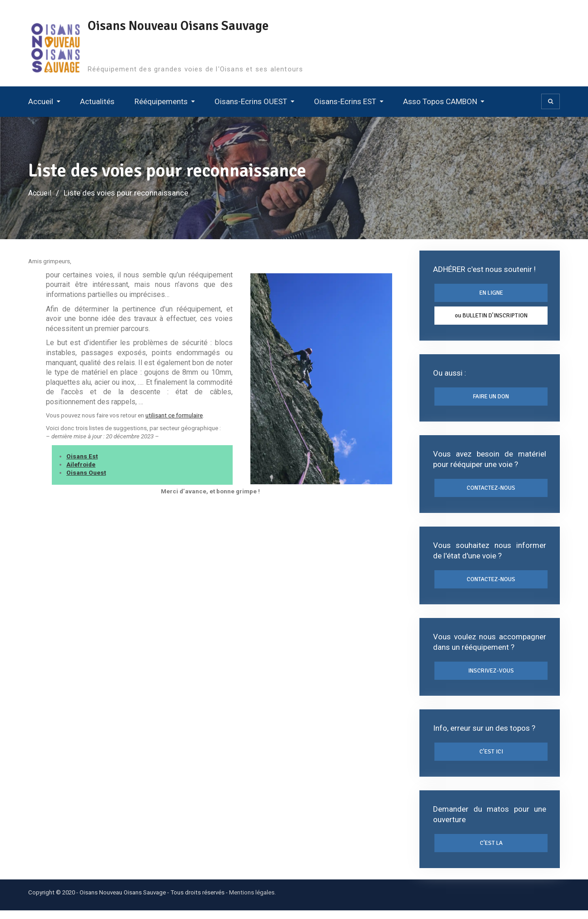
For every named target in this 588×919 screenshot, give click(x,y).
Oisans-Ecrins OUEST (251, 101)
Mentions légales (252, 901)
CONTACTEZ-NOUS (491, 492)
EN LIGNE (491, 293)
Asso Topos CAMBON (440, 101)
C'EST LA (491, 851)
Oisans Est (82, 456)
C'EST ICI (491, 758)
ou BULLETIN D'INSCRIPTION (491, 317)
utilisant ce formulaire (174, 415)
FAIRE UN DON (491, 399)
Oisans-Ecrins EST (345, 101)
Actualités (97, 101)
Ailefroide (81, 465)
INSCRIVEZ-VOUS (491, 677)
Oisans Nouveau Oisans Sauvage (182, 26)
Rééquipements (161, 101)
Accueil (41, 101)
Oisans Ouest (86, 473)
